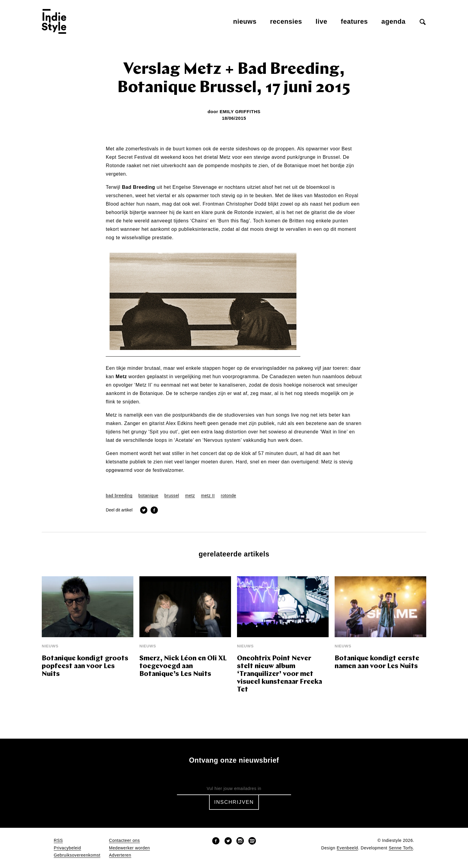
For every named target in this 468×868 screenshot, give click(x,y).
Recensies (286, 21)
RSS (58, 841)
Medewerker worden (129, 848)
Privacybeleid (67, 848)
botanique (149, 496)
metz (190, 496)
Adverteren (120, 855)
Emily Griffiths (240, 112)
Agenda (394, 21)
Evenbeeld (347, 848)
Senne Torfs (401, 848)
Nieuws (245, 21)
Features (354, 21)
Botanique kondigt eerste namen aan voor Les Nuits (377, 663)
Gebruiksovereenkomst (77, 855)
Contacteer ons (125, 841)
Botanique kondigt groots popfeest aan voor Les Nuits (85, 666)
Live (322, 21)
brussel (172, 496)
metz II (208, 496)
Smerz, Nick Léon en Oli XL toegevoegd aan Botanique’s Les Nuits (183, 666)
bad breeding (119, 496)
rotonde (228, 496)
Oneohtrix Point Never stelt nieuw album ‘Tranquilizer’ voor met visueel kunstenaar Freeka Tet (280, 674)
